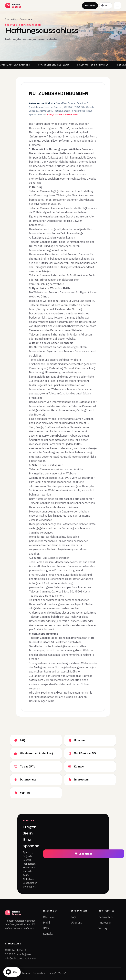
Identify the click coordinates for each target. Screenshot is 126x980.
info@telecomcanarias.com (62, 115)
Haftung (52, 973)
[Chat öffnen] (12, 972)
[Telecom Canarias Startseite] (21, 6)
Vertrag (103, 928)
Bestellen (90, 6)
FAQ (73, 917)
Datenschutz (106, 917)
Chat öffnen (84, 854)
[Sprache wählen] (106, 6)
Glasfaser (49, 917)
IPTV (46, 928)
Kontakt (48, 934)
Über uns (76, 923)
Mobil (47, 923)
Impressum (105, 923)
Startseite (11, 19)
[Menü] (117, 6)
